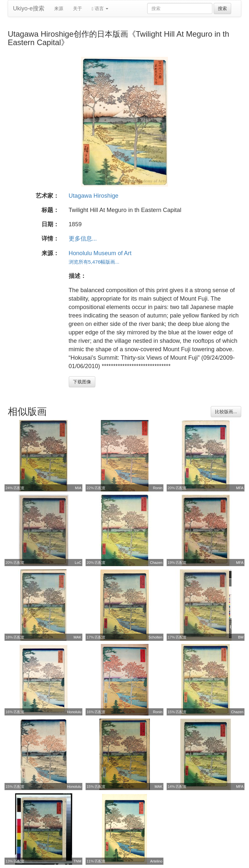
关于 (77, 8)
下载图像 (82, 382)
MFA (240, 488)
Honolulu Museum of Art (100, 253)
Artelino (156, 861)
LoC (78, 563)
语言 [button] (100, 9)
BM (241, 637)
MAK (77, 637)
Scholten (155, 637)
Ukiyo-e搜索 (29, 8)
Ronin (158, 488)
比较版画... (226, 412)
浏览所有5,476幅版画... (94, 262)
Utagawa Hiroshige (94, 196)
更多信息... (83, 239)
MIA (78, 488)
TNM (77, 861)
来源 (59, 8)
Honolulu (74, 712)
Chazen (156, 563)
